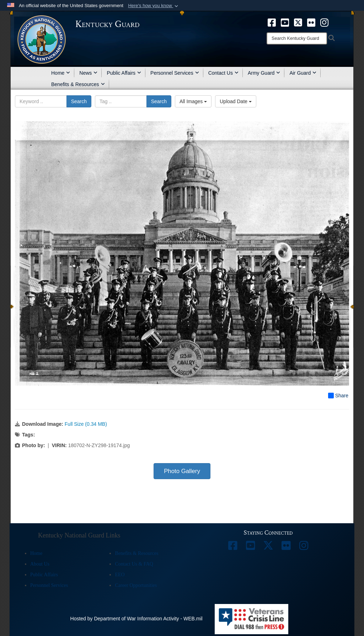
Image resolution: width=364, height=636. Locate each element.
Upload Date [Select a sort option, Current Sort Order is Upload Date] (236, 101)
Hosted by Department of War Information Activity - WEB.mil (136, 619)
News (88, 73)
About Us (40, 564)
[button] (154, 6)
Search (79, 101)
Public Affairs (124, 73)
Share (338, 396)
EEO (120, 575)
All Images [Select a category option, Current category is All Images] (193, 101)
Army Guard (264, 73)
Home (61, 73)
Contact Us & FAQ (134, 564)
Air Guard (303, 73)
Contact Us (223, 73)
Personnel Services (175, 73)
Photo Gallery (182, 471)
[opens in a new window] (272, 22)
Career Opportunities (136, 585)
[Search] (297, 38)
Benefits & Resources (78, 84)
